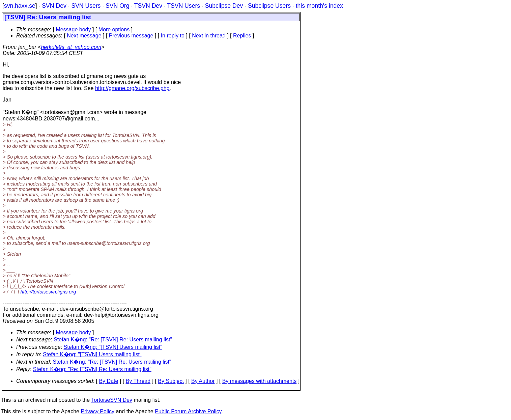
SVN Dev (54, 6)
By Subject (171, 381)
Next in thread (209, 36)
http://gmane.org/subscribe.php (132, 88)
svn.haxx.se (20, 6)
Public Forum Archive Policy (188, 411)
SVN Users (86, 6)
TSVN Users (183, 6)
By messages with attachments (260, 381)
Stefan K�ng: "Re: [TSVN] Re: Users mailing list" (113, 340)
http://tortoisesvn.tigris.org (48, 292)
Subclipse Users (269, 6)
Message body (73, 30)
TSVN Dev (148, 6)
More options (114, 30)
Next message (84, 36)
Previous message (131, 36)
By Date (108, 381)
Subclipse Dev (224, 6)
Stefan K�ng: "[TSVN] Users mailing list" (113, 347)
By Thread (138, 381)
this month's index (319, 6)
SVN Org (117, 6)
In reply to (173, 36)
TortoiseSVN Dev (112, 400)
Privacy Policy (97, 411)
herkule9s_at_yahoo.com (71, 47)
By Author (203, 381)
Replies (242, 36)
